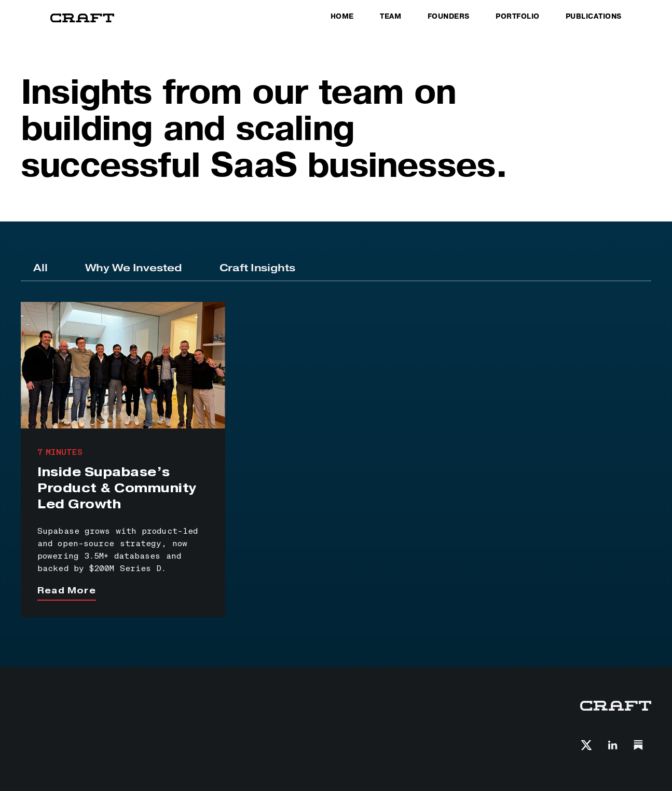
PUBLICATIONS (594, 17)
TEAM (390, 17)
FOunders (449, 17)
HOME (342, 17)
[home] (82, 18)
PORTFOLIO (518, 17)
